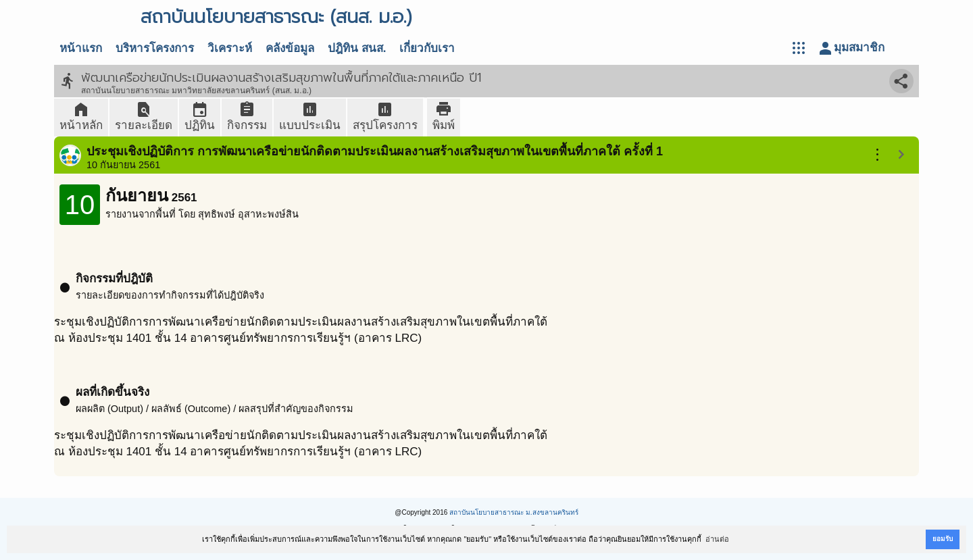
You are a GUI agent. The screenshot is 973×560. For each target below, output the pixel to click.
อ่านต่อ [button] (717, 539)
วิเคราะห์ (230, 48)
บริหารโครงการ (155, 48)
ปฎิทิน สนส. (357, 48)
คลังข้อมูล (290, 48)
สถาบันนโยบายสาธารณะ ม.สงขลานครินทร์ (514, 512)
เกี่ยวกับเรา (427, 48)
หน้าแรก (81, 48)
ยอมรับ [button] (943, 539)
